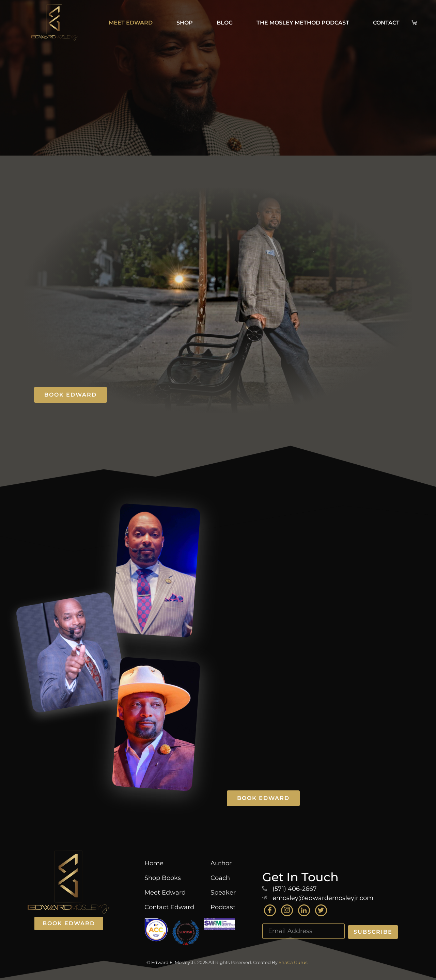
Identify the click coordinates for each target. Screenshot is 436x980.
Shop (185, 23)
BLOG (225, 23)
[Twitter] (321, 910)
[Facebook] (270, 910)
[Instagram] (287, 910)
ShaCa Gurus (293, 962)
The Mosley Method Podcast (303, 23)
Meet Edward (131, 23)
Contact (386, 23)
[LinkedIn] (304, 910)
